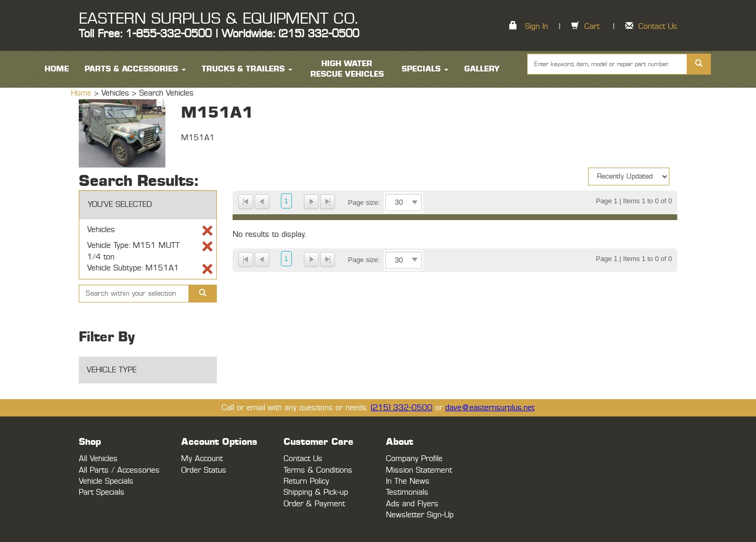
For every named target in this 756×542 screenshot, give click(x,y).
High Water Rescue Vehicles (347, 69)
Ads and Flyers (412, 504)
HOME (57, 69)
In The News (408, 481)
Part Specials (102, 492)
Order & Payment (314, 504)
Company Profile (414, 459)
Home (82, 93)
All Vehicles (98, 459)
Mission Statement (419, 470)
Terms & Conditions (318, 470)
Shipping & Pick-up (316, 492)
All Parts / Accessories (119, 470)
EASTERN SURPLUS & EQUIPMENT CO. (218, 19)
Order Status (204, 470)
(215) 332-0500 (402, 408)
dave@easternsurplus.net (490, 408)
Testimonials (407, 492)
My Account (202, 459)
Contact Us (658, 27)
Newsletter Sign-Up (420, 515)
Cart (592, 27)
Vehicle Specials (106, 481)
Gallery (482, 69)
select (415, 203)
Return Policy (306, 481)
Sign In (537, 27)
